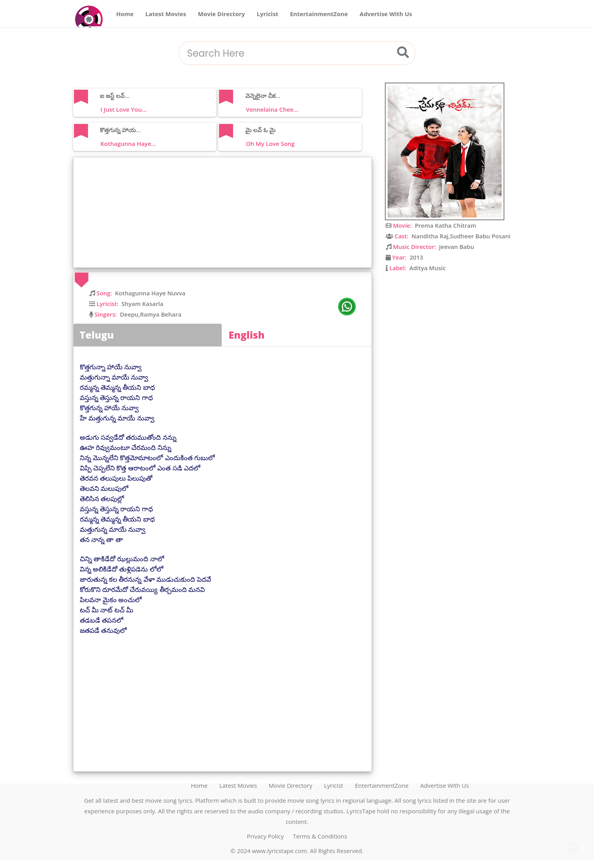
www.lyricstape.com (280, 851)
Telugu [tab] (97, 335)
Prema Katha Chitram (445, 225)
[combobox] (287, 54)
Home (125, 14)
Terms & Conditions (320, 836)
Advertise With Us (386, 14)
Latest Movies (166, 14)
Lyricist (268, 14)
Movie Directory (222, 14)
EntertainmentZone (319, 14)
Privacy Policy (265, 836)
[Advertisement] (224, 212)
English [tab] (247, 335)
